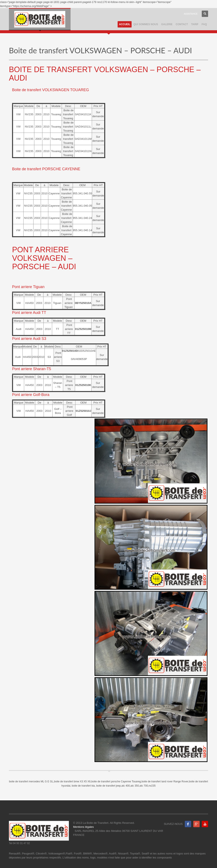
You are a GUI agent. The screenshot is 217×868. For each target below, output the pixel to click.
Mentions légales (83, 827)
